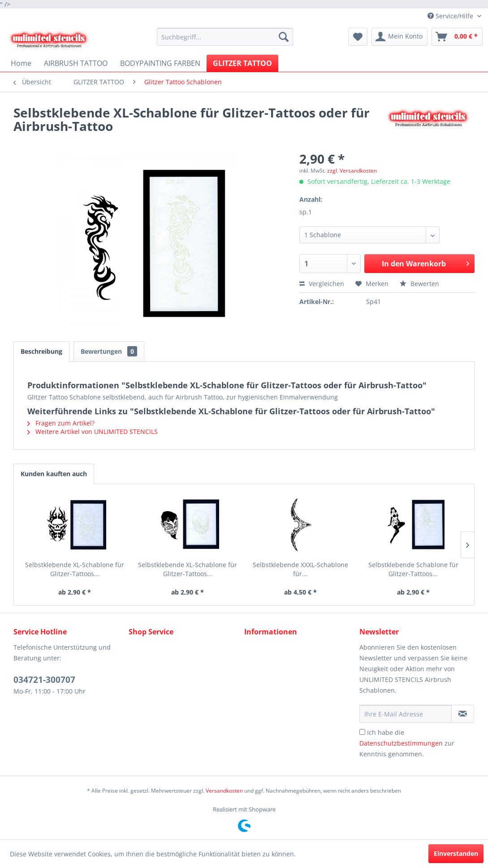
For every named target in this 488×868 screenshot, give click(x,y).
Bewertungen (109, 351)
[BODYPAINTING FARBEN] (160, 63)
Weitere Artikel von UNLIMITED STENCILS (93, 432)
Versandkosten (224, 791)
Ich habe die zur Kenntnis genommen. (407, 743)
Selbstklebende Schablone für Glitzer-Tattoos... (413, 569)
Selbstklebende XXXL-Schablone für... (300, 569)
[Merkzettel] (358, 37)
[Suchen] (284, 37)
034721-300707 (44, 680)
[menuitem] (225, 37)
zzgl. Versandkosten (352, 171)
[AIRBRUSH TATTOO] (76, 63)
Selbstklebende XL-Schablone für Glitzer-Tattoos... (75, 569)
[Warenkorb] (457, 37)
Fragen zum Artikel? (61, 423)
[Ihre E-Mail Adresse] (406, 714)
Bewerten (419, 284)
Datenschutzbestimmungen (401, 743)
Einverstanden (456, 853)
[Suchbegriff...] (225, 37)
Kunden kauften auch (54, 474)
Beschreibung (41, 351)
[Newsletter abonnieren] (463, 714)
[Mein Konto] (399, 37)
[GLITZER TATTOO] (242, 63)
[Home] (21, 63)
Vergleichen (322, 284)
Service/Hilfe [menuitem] (451, 16)
